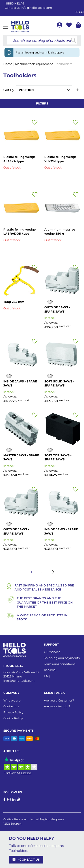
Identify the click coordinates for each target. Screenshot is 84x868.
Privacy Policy (13, 712)
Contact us (11, 706)
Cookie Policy (13, 718)
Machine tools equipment (34, 64)
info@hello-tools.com (36, 8)
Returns (50, 670)
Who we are (12, 700)
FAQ (47, 676)
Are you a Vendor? (57, 706)
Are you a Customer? (59, 700)
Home (8, 64)
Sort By (9, 90)
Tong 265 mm (14, 302)
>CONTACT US (29, 859)
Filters (42, 103)
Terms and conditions (60, 664)
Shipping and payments (62, 658)
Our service (52, 652)
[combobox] (42, 40)
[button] (35, 122)
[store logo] (20, 27)
